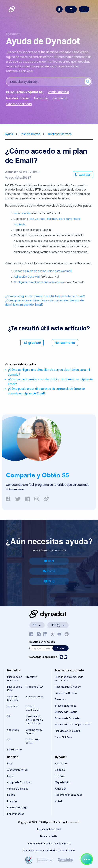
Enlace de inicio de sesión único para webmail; (43, 271)
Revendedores (35, 697)
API (9, 740)
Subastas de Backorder (68, 718)
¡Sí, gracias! (32, 343)
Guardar (83, 175)
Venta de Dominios (18, 789)
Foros (49, 571)
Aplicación (61, 789)
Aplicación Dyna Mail (27, 277)
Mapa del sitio (62, 782)
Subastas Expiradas (65, 706)
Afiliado (59, 801)
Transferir (32, 677)
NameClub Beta (63, 737)
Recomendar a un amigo (69, 795)
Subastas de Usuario (66, 712)
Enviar (60, 648)
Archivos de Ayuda (17, 770)
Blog (49, 581)
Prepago (12, 801)
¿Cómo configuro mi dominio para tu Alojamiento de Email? (45, 296)
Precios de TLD (34, 687)
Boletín (11, 795)
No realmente (65, 343)
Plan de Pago (14, 749)
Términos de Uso (49, 836)
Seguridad (13, 730)
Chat (49, 561)
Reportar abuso (16, 814)
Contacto (60, 770)
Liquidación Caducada (67, 731)
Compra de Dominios (19, 782)
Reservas (60, 699)
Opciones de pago (17, 808)
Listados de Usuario (66, 693)
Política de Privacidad (49, 829)
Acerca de (61, 763)
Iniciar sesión (23, 213)
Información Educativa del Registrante (49, 843)
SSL (9, 716)
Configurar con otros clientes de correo (39, 282)
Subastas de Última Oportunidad (73, 725)
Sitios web (13, 706)
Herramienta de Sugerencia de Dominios (34, 720)
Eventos (59, 776)
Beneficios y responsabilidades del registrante (49, 851)
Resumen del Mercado (68, 687)
